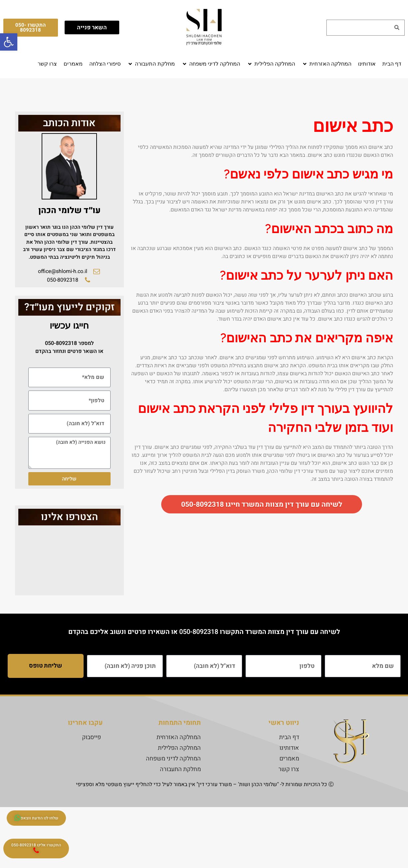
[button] (327, 64)
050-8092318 (61, 343)
